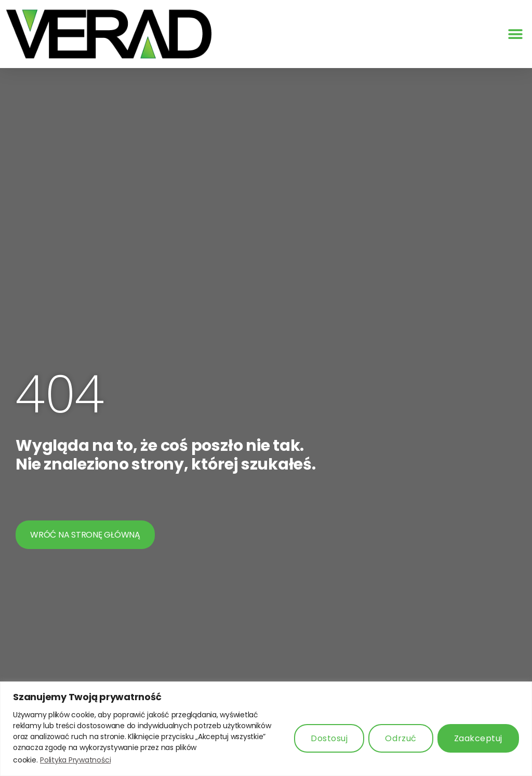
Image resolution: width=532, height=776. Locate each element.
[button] (515, 34)
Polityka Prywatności (75, 760)
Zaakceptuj (478, 738)
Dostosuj (329, 738)
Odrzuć (401, 738)
